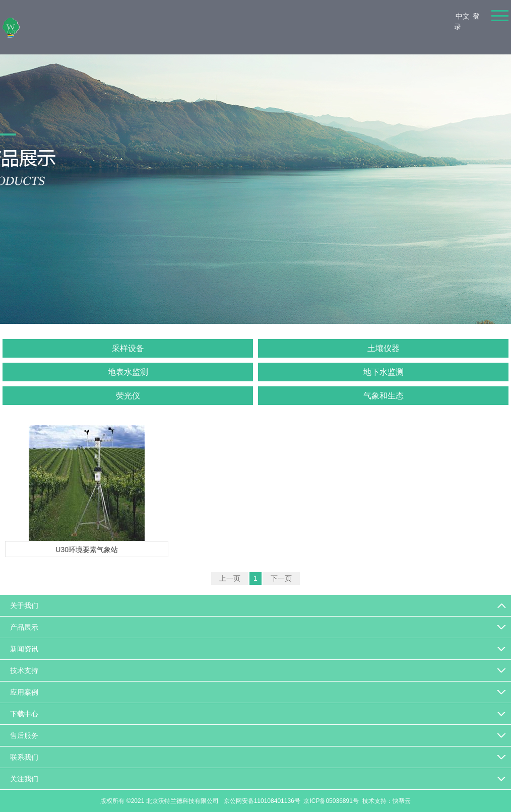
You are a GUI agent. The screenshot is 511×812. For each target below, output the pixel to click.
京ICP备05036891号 (331, 801)
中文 (463, 16)
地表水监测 (128, 372)
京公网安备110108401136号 (261, 801)
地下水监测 (384, 372)
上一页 (230, 578)
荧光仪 (128, 396)
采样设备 (128, 348)
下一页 (281, 578)
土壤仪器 (384, 348)
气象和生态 (384, 396)
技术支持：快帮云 (387, 801)
